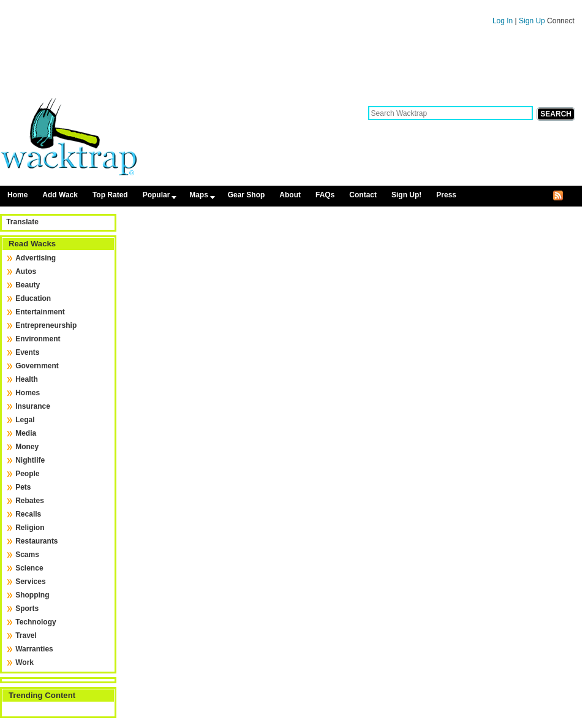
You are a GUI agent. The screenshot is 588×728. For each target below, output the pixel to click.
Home (17, 195)
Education (33, 298)
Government (37, 366)
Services (30, 582)
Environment (38, 339)
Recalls (28, 514)
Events (27, 352)
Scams (27, 555)
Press (446, 195)
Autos (26, 271)
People (27, 474)
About (290, 195)
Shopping (32, 595)
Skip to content (291, 6)
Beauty (28, 285)
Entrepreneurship (46, 325)
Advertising (36, 258)
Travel (26, 635)
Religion (30, 528)
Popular (156, 195)
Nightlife (30, 460)
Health (27, 379)
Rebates (30, 501)
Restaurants (36, 541)
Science (29, 568)
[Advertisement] (291, 66)
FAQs (325, 195)
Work (24, 662)
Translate (22, 222)
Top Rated (110, 195)
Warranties (34, 649)
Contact (363, 195)
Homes (28, 393)
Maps (199, 195)
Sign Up (533, 21)
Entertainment (40, 312)
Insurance (33, 406)
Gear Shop (247, 195)
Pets (23, 487)
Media (26, 433)
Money (27, 447)
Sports (27, 609)
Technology (36, 622)
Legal (25, 420)
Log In (503, 21)
